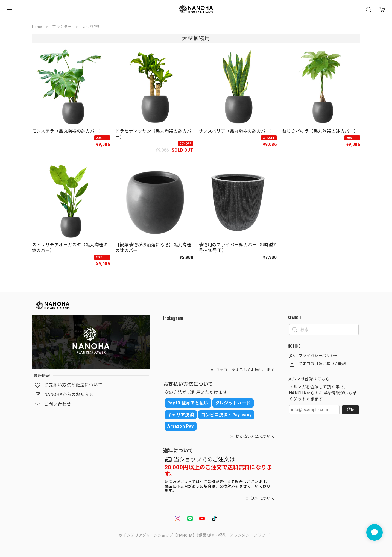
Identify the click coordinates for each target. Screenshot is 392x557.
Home (37, 27)
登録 (350, 409)
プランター (62, 27)
